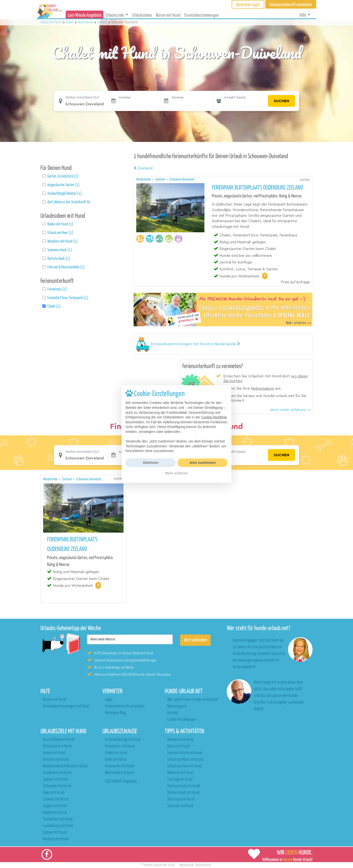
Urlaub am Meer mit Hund (185, 760)
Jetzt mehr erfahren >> (290, 410)
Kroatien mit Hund (56, 760)
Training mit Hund (180, 779)
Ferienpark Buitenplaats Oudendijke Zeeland (257, 188)
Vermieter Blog (115, 713)
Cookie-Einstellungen (182, 720)
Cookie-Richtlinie (214, 417)
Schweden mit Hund (57, 786)
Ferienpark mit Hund (119, 766)
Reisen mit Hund (168, 15)
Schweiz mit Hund (56, 799)
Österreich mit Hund (57, 746)
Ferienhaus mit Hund (120, 746)
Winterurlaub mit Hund (183, 793)
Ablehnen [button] (151, 463)
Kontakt (173, 713)
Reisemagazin (177, 706)
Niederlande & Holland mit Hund (65, 766)
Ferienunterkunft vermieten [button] (291, 5)
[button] (195, 344)
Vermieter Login (248, 5)
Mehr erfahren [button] (176, 473)
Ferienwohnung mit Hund (123, 740)
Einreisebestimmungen (202, 15)
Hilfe (303, 15)
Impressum (187, 865)
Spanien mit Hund (55, 779)
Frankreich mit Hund (57, 773)
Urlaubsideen (142, 15)
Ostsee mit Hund (55, 833)
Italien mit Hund (54, 753)
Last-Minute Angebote (85, 15)
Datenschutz (203, 865)
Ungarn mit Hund (55, 806)
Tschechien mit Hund (58, 819)
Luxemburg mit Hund (58, 826)
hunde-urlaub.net (156, 865)
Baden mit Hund (178, 746)
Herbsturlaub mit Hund (183, 786)
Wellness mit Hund (180, 773)
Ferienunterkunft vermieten (125, 706)
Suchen (282, 101)
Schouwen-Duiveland (182, 179)
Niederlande (144, 179)
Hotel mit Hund (115, 760)
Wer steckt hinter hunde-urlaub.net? (193, 700)
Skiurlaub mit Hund (181, 799)
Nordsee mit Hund (56, 839)
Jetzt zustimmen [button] (203, 463)
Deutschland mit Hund (59, 740)
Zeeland (143, 168)
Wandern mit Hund (180, 740)
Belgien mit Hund (55, 813)
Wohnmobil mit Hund (119, 773)
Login (109, 700)
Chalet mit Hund (116, 753)
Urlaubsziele (115, 15)
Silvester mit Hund (180, 806)
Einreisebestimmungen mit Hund (66, 706)
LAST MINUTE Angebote (121, 781)
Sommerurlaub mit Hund (185, 753)
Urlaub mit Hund (51, 22)
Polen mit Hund (54, 793)
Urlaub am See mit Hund (184, 766)
